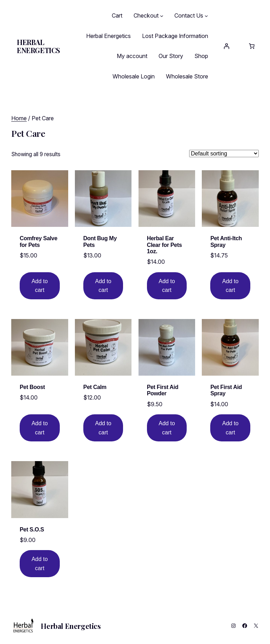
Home (19, 118)
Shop (201, 56)
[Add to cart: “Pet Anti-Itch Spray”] (230, 286)
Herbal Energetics (38, 46)
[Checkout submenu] (162, 16)
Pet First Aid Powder (163, 390)
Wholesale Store (187, 76)
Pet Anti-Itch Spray (226, 241)
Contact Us (189, 15)
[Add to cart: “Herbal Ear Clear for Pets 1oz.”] (167, 286)
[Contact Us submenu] (206, 16)
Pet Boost (32, 387)
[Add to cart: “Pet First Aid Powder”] (167, 428)
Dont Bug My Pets (100, 241)
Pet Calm (95, 387)
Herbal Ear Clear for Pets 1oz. (165, 245)
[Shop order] (224, 154)
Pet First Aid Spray (226, 390)
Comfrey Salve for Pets (38, 241)
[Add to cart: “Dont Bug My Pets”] (103, 286)
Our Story (171, 56)
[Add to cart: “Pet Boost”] (40, 428)
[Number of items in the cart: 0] (252, 46)
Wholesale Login (134, 76)
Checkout (146, 15)
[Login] (226, 46)
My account (132, 56)
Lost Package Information (175, 36)
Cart (117, 15)
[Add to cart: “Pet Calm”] (103, 428)
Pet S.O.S (32, 529)
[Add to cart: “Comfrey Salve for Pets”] (40, 286)
